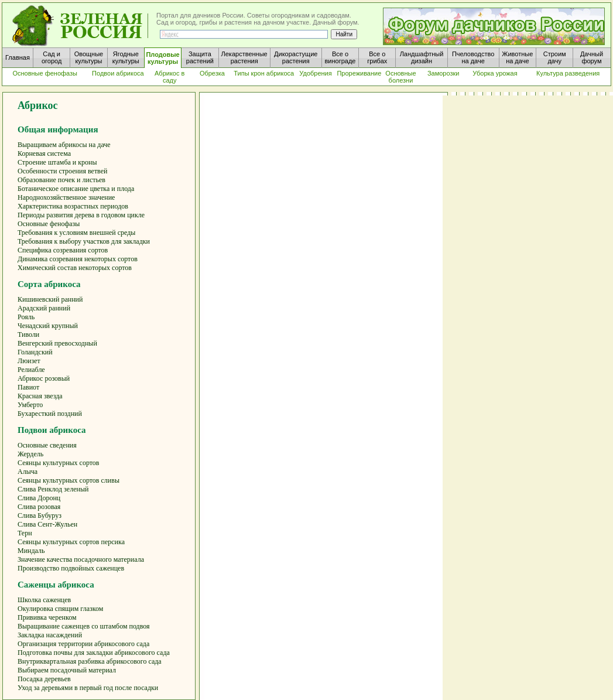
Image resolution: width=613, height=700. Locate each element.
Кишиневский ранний (50, 299)
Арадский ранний (44, 308)
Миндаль (31, 551)
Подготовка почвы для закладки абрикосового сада (94, 653)
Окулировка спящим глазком (60, 609)
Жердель (30, 454)
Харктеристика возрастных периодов (73, 206)
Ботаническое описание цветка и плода (76, 189)
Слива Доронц (39, 498)
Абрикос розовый (44, 378)
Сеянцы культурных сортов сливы (69, 480)
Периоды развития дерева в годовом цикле (81, 215)
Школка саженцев (44, 600)
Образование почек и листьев (61, 180)
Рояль (26, 317)
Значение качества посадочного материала (81, 559)
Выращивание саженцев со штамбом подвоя (84, 626)
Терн (25, 533)
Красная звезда (40, 396)
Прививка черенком (47, 617)
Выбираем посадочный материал (67, 670)
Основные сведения (47, 445)
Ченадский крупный (48, 326)
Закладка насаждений (50, 635)
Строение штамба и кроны (57, 162)
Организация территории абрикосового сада (83, 644)
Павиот (28, 387)
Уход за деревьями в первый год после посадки (88, 688)
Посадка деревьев (44, 679)
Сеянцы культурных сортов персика (71, 542)
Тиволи (28, 334)
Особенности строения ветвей (62, 171)
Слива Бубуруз (40, 515)
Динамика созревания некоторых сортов (78, 259)
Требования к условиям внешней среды (76, 233)
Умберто (30, 405)
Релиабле (31, 370)
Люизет (29, 361)
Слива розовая (39, 507)
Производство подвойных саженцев (71, 568)
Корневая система (44, 153)
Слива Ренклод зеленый (53, 489)
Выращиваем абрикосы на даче (64, 145)
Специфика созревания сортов (63, 250)
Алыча (28, 472)
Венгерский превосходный (57, 343)
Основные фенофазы (49, 224)
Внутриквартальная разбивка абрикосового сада (90, 661)
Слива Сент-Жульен (47, 524)
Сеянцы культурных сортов (59, 463)
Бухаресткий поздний (50, 414)
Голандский (35, 352)
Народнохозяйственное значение (66, 197)
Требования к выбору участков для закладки (84, 241)
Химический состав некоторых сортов (75, 268)
